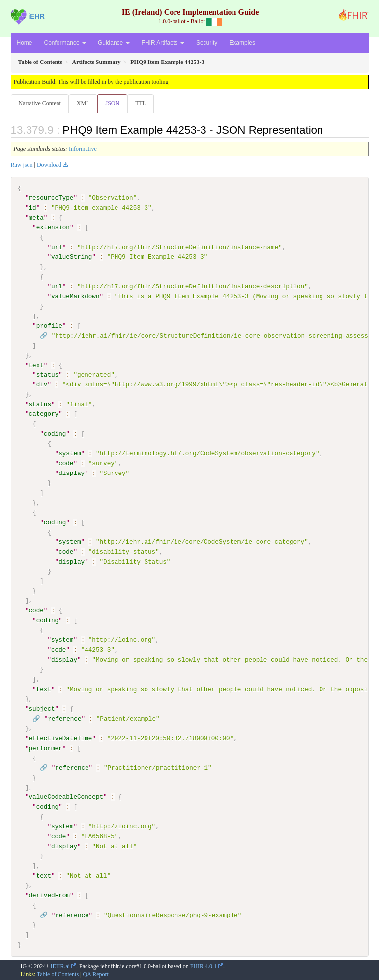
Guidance (114, 43)
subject (42, 708)
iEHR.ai (60, 965)
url (57, 247)
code (66, 463)
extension (53, 227)
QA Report (96, 974)
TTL (141, 103)
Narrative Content (40, 103)
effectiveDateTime (61, 738)
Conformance (65, 43)
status (47, 375)
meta (36, 218)
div (42, 384)
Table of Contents (58, 974)
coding (55, 434)
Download (49, 165)
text (36, 365)
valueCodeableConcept (66, 796)
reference (64, 718)
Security (207, 43)
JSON (112, 103)
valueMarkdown (75, 296)
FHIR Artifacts (163, 43)
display (72, 473)
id (33, 208)
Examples (242, 43)
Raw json (22, 165)
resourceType (51, 198)
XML (83, 103)
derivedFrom (49, 895)
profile (49, 325)
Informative (83, 149)
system (70, 453)
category (44, 414)
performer (46, 748)
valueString (72, 257)
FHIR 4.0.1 (204, 965)
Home (25, 43)
